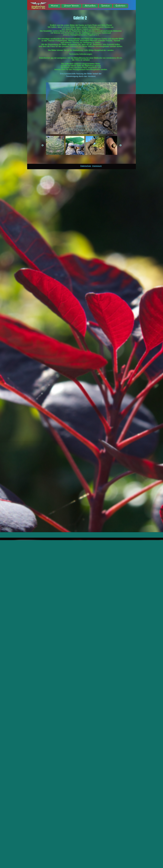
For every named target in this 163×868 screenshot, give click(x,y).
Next (121, 145)
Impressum (97, 166)
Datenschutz (86, 166)
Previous (43, 145)
